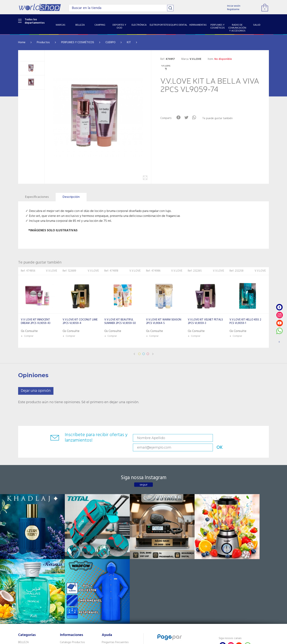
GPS (21, 609)
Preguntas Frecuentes (115, 553)
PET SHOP (24, 614)
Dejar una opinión (36, 391)
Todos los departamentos (35, 21)
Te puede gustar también (220, 118)
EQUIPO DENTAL (28, 576)
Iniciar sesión (234, 6)
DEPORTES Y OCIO (29, 562)
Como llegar (67, 562)
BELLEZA (23, 553)
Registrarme (233, 9)
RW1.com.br (156, 640)
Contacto (108, 557)
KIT (129, 42)
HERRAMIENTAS (28, 581)
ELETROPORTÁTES (29, 572)
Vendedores (109, 562)
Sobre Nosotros (70, 557)
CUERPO (110, 42)
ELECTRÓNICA (27, 567)
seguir (144, 477)
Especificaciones (37, 197)
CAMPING (24, 557)
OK (243, 438)
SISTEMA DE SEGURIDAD (33, 604)
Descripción (71, 197)
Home (22, 42)
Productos (43, 42)
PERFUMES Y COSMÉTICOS (78, 42)
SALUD (22, 600)
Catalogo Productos (72, 553)
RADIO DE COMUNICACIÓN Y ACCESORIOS (36, 593)
